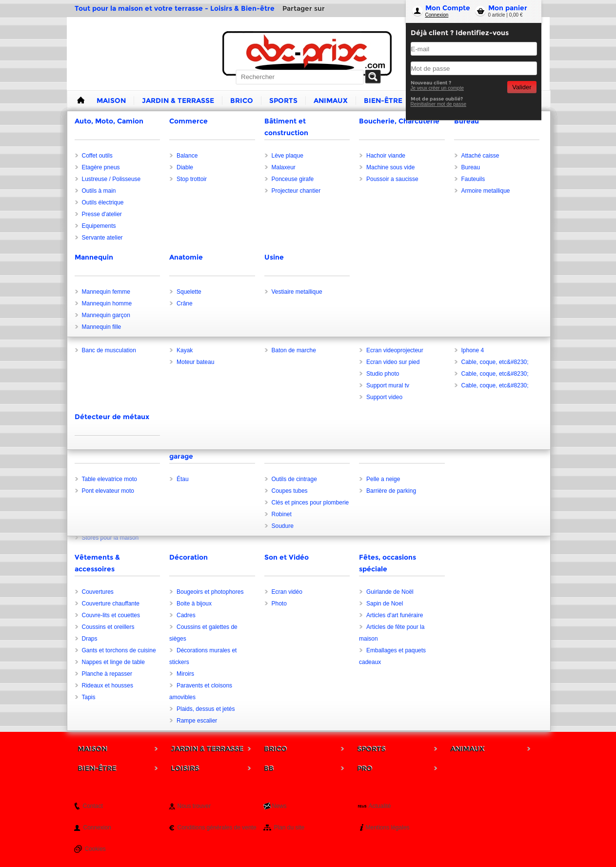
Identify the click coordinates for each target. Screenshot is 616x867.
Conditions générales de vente (217, 827)
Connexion (437, 15)
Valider (522, 87)
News (279, 806)
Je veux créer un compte (437, 88)
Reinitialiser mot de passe (439, 104)
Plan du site (289, 827)
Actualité (380, 806)
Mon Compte (448, 8)
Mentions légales (388, 827)
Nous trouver (194, 806)
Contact (93, 806)
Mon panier (508, 8)
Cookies (95, 849)
